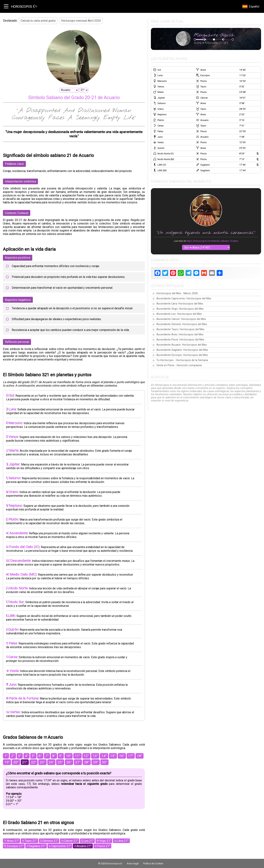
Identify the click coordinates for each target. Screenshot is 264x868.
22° (34, 762)
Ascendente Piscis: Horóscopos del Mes (180, 340)
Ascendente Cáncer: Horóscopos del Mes (181, 319)
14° (104, 756)
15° (113, 756)
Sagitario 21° (37, 846)
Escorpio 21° (15, 846)
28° (87, 762)
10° (69, 756)
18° (140, 756)
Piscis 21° (103, 846)
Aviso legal (133, 864)
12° (86, 756)
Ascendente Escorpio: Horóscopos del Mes (182, 355)
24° (51, 762)
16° (122, 756)
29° (96, 762)
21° (25, 762)
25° (60, 762)
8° (54, 756)
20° (16, 762)
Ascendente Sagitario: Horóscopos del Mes (182, 350)
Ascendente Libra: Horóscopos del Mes (180, 304)
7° (47, 756)
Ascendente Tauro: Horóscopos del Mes (180, 329)
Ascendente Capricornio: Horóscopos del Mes (184, 299)
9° (61, 756)
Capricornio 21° (61, 846)
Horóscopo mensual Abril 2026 (81, 21)
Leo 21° (89, 841)
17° (131, 756)
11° (77, 756)
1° (6, 756)
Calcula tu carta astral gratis (38, 21)
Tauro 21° (31, 841)
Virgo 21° (105, 841)
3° (20, 756)
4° (27, 756)
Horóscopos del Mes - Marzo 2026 (177, 293)
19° (7, 762)
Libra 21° (123, 841)
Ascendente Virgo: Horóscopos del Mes (180, 309)
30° (104, 762)
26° (69, 762)
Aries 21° (13, 841)
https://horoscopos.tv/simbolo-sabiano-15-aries (212, 241)
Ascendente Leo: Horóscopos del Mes (179, 314)
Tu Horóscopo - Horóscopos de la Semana (182, 360)
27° (78, 762)
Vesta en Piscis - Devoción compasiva (179, 365)
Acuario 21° (84, 846)
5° (33, 756)
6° (40, 756)
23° (42, 762)
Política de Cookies (153, 864)
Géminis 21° (50, 841)
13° (95, 756)
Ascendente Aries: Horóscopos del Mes (180, 335)
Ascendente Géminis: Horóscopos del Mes (182, 324)
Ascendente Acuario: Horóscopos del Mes (182, 345)
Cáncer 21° (71, 841)
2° (13, 756)
